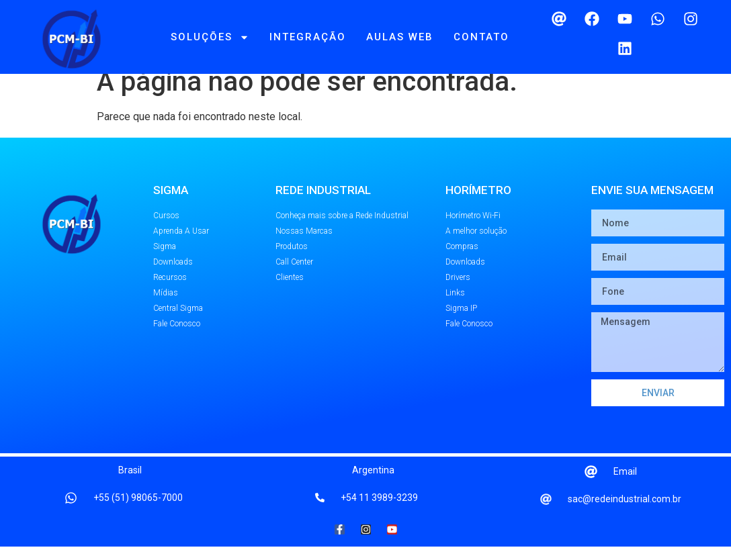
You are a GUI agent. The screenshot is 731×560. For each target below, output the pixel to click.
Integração (308, 37)
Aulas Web (400, 37)
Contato (481, 37)
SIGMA (171, 204)
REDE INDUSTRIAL (323, 204)
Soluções (210, 37)
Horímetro (478, 204)
